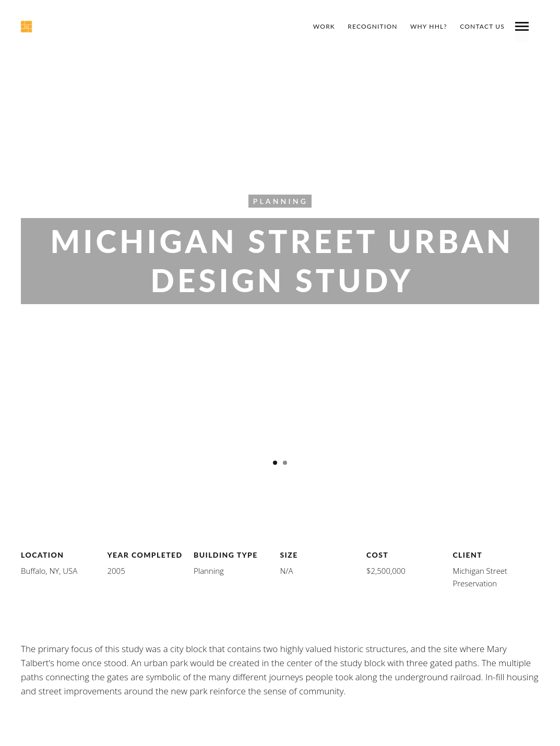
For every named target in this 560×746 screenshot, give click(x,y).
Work (324, 26)
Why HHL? (429, 26)
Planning (281, 201)
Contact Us (482, 26)
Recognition (372, 26)
